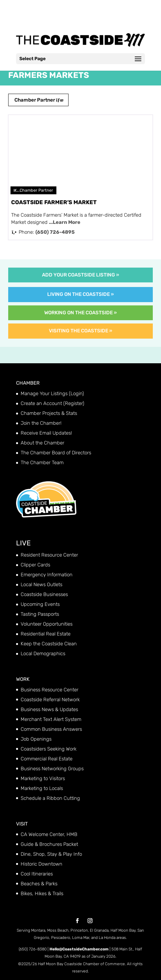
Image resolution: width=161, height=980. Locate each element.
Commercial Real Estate (47, 759)
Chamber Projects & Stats (49, 413)
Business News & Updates (49, 709)
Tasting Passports (40, 614)
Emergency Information (47, 575)
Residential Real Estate (46, 634)
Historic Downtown (41, 864)
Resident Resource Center (49, 555)
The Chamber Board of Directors (56, 453)
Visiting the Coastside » (80, 331)
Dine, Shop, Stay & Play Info (51, 854)
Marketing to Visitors (43, 778)
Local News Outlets (41, 585)
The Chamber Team (42, 463)
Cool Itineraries (37, 874)
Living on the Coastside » (80, 294)
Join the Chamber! (41, 423)
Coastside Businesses (44, 594)
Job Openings (36, 739)
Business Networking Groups (52, 769)
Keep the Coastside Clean (49, 644)
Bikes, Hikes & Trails (42, 894)
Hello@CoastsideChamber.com (79, 949)
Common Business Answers (51, 729)
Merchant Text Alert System (51, 719)
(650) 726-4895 (55, 232)
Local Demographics (43, 654)
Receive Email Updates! (46, 433)
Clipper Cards (35, 565)
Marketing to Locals (42, 788)
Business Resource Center (50, 690)
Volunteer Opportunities (47, 624)
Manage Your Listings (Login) (52, 394)
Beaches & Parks (39, 884)
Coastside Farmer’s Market (54, 202)
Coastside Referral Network (50, 700)
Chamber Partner (38, 100)
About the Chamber (42, 443)
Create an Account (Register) (52, 403)
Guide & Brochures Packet (49, 844)
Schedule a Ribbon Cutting (50, 798)
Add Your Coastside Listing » (80, 275)
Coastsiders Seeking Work (49, 749)
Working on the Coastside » (80, 313)
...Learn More (65, 222)
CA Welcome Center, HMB (49, 834)
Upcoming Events (40, 604)
